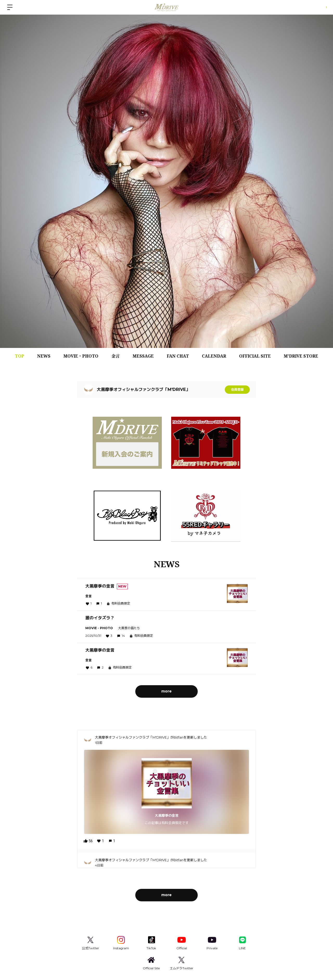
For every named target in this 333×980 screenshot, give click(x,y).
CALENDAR (214, 356)
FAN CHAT (178, 356)
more (166, 691)
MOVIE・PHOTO (81, 356)
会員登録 (237, 390)
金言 (116, 356)
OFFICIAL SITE (255, 356)
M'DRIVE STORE (301, 356)
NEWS (44, 356)
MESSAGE (143, 356)
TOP (20, 356)
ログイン (318, 7)
